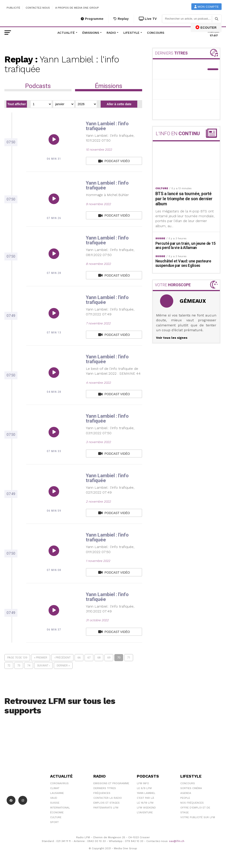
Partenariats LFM (106, 808)
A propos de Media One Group (77, 8)
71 (129, 658)
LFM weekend (146, 808)
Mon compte (207, 7)
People (185, 798)
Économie (57, 812)
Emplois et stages (106, 803)
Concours (156, 33)
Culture (56, 817)
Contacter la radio (108, 798)
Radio (111, 33)
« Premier (41, 658)
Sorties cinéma (191, 788)
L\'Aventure (145, 812)
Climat (55, 788)
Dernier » (63, 665)
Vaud (54, 798)
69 (109, 658)
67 (89, 658)
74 (29, 665)
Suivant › (43, 665)
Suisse (55, 803)
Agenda (186, 793)
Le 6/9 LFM (144, 788)
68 (99, 658)
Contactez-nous (38, 8)
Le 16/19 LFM (145, 803)
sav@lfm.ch (177, 841)
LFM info (143, 783)
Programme (92, 19)
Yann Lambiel (146, 793)
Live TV (148, 19)
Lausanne (57, 793)
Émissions (91, 33)
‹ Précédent (62, 658)
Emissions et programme (111, 783)
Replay (121, 19)
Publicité (13, 8)
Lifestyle (131, 33)
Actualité (66, 33)
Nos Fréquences (192, 803)
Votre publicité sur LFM (198, 817)
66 (79, 658)
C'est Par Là (145, 798)
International (60, 808)
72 (9, 665)
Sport (54, 822)
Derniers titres (105, 788)
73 (19, 665)
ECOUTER (206, 27)
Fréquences (102, 793)
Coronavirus (59, 783)
